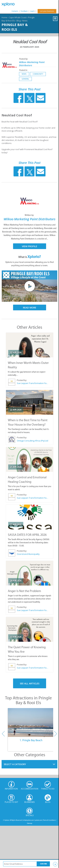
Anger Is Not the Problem (24, 591)
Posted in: (23, 70)
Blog (19, 21)
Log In (32, 11)
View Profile (29, 246)
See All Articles (30, 683)
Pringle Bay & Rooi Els (15, 27)
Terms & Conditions (49, 820)
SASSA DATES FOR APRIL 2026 (27, 535)
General (25, 79)
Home (4, 17)
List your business (47, 11)
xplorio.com (38, 820)
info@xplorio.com (28, 820)
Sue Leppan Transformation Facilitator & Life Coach (32, 383)
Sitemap (30, 823)
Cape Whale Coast (18, 17)
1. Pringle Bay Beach (31, 740)
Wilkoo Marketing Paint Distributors (32, 64)
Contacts (15, 11)
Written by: (30, 215)
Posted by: (24, 59)
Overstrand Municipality (28, 554)
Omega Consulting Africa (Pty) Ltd (32, 441)
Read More (30, 307)
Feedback (24, 11)
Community (38, 74)
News (25, 21)
